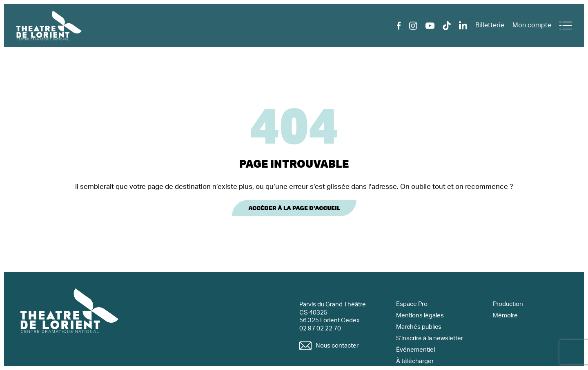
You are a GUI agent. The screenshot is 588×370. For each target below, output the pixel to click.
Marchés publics (419, 327)
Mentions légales (420, 316)
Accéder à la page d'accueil (294, 208)
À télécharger (415, 361)
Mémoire (505, 316)
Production (508, 304)
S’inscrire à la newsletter (430, 338)
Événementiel (415, 350)
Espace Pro (412, 304)
